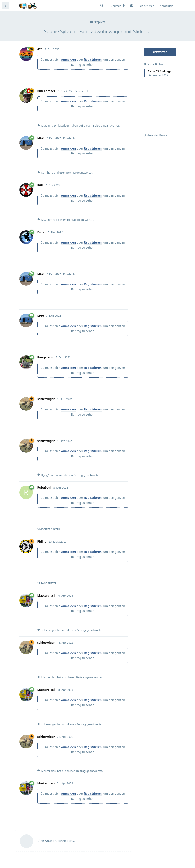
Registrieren (93, 59)
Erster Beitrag (154, 64)
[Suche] (102, 6)
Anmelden (69, 59)
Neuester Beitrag (156, 135)
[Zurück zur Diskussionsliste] (6, 6)
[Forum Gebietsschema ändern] (118, 6)
